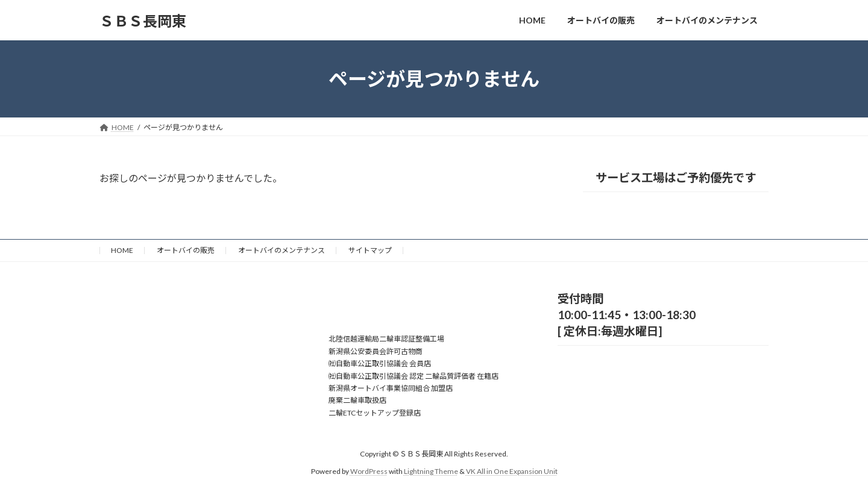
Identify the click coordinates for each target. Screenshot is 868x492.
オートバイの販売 (186, 250)
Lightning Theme (431, 471)
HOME (122, 250)
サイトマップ (370, 250)
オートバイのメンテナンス (281, 250)
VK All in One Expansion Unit (512, 471)
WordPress (369, 471)
